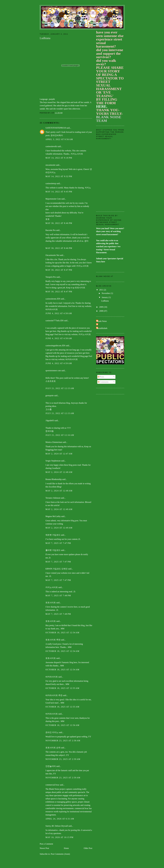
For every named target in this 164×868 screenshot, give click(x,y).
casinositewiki (51, 146)
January (105, 297)
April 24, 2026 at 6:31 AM (60, 819)
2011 (101, 290)
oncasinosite (50, 165)
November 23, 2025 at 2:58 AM (63, 741)
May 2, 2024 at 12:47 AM (59, 454)
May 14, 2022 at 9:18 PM (59, 158)
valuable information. (54, 154)
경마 (86, 241)
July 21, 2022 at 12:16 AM (60, 435)
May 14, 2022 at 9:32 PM (59, 176)
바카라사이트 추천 (54, 695)
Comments (103, 382)
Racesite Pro (51, 230)
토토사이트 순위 (53, 748)
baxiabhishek (102, 328)
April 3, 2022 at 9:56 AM (59, 139)
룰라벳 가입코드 (53, 550)
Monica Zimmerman (54, 442)
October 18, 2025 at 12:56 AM (62, 725)
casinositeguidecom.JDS (55, 346)
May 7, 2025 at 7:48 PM (58, 596)
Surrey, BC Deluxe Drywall (57, 826)
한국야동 (50, 431)
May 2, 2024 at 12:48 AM (59, 472)
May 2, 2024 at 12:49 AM (59, 509)
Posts (101, 377)
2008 (101, 311)
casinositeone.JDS (53, 299)
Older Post (88, 848)
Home (66, 848)
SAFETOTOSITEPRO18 (56, 128)
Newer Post (44, 848)
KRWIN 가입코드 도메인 (57, 569)
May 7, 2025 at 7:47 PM (58, 543)
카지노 (88, 188)
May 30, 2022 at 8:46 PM (59, 223)
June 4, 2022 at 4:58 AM (59, 313)
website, (68, 151)
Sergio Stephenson (53, 461)
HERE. (102, 106)
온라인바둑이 (57, 135)
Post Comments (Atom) (60, 854)
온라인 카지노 (52, 732)
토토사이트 (80, 288)
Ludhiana (105, 301)
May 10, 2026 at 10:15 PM (59, 837)
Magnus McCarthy (53, 516)
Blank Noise (102, 321)
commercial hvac (52, 785)
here (103, 262)
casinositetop (51, 183)
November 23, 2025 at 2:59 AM (63, 759)
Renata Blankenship (54, 479)
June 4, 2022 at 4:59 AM (59, 363)
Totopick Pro (51, 277)
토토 (48, 219)
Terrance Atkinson (53, 498)
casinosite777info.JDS (55, 321)
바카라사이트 (52, 309)
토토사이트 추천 (53, 640)
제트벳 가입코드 (53, 535)
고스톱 (49, 409)
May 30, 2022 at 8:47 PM (59, 270)
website (53, 188)
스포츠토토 (51, 381)
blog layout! (63, 169)
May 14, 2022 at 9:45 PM (59, 192)
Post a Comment (46, 844)
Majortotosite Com (53, 199)
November (106, 293)
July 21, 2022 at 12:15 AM (60, 388)
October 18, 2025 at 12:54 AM (62, 633)
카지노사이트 (77, 154)
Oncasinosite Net (52, 255)
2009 (101, 307)
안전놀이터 (51, 766)
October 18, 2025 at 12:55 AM (62, 688)
